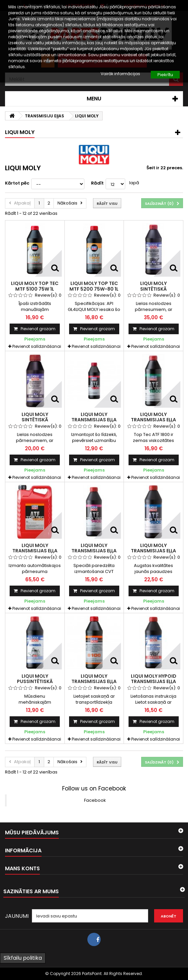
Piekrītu (165, 75)
